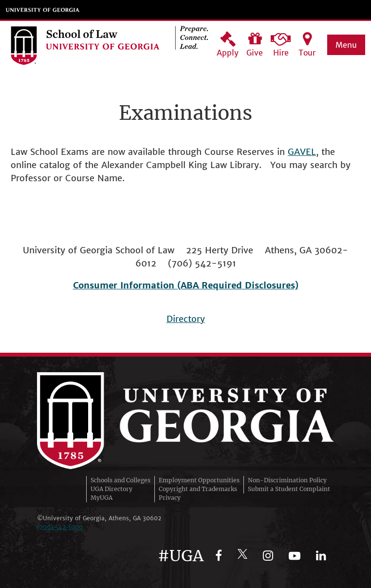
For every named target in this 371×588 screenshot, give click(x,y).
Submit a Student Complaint (289, 489)
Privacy (170, 498)
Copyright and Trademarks (198, 489)
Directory (186, 319)
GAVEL (302, 152)
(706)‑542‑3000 (60, 527)
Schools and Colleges (121, 480)
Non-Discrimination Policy (287, 480)
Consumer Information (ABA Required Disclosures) (186, 285)
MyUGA (102, 498)
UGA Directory (111, 489)
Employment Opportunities (199, 480)
